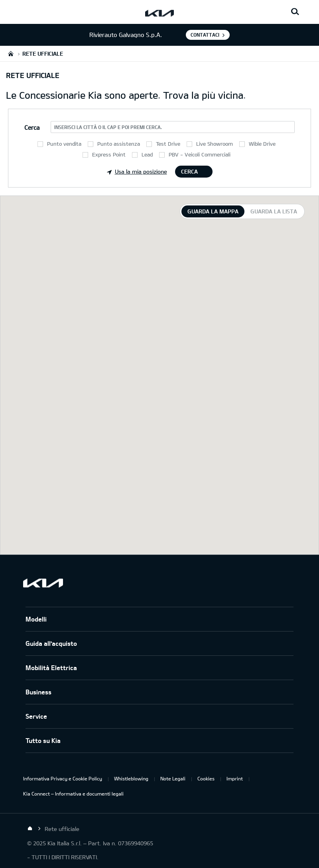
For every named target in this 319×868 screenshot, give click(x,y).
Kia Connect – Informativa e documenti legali (73, 794)
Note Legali (173, 778)
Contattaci (205, 35)
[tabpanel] (159, 375)
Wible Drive (262, 144)
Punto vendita (64, 144)
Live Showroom (215, 144)
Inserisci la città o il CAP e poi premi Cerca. (108, 127)
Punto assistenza (119, 144)
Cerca (189, 171)
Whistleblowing (131, 778)
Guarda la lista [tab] (274, 211)
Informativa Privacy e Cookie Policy (63, 778)
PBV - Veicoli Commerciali (200, 154)
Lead (147, 154)
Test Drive (168, 144)
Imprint (235, 778)
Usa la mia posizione (137, 171)
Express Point (109, 154)
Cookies (206, 778)
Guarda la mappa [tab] (213, 211)
